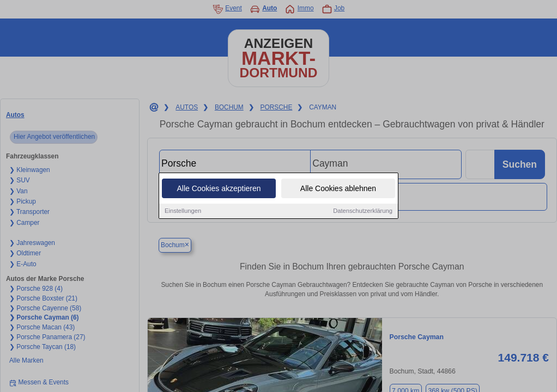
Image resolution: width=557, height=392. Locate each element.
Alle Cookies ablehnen (338, 189)
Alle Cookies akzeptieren (219, 189)
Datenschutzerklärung (363, 211)
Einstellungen (183, 211)
